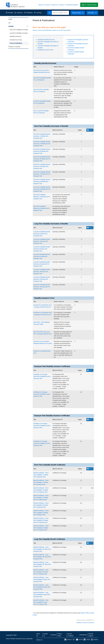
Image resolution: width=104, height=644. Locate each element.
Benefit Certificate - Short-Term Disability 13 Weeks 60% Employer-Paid (41, 482)
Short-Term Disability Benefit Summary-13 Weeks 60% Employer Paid (42, 166)
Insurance (19, 13)
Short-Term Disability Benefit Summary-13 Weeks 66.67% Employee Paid (42, 144)
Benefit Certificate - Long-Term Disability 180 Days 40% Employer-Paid (42, 549)
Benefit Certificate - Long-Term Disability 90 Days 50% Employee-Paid (42, 587)
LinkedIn (87, 640)
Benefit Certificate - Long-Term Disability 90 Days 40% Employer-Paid (42, 579)
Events (47, 5)
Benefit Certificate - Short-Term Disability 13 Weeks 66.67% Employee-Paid (41, 490)
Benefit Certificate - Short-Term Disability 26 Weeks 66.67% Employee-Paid (41, 520)
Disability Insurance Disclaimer (85, 623)
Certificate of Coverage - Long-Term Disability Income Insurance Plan (42, 394)
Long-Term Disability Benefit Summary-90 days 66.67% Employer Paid (42, 264)
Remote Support (91, 635)
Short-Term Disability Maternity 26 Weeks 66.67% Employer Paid (42, 208)
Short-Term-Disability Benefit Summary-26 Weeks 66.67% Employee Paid (42, 159)
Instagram (95, 640)
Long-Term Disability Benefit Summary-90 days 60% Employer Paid (42, 256)
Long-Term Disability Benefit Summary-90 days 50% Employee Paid (42, 234)
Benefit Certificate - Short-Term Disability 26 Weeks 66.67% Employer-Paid (41, 528)
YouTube (79, 640)
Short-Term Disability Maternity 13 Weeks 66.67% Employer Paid (42, 197)
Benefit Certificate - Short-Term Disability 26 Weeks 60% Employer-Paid (41, 513)
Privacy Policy (60, 635)
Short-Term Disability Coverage (19, 30)
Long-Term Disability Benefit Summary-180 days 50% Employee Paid (42, 241)
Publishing (28, 13)
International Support (72, 5)
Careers (62, 5)
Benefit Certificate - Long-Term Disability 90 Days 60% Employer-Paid (42, 595)
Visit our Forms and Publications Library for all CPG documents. (52, 30)
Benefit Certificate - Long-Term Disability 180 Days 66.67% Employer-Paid (41, 572)
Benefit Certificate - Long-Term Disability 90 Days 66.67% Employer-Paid (41, 602)
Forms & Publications (16, 43)
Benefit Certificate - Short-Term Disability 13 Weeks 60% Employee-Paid (41, 475)
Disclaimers (83, 635)
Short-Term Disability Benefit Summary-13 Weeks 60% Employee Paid (42, 136)
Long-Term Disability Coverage (19, 33)
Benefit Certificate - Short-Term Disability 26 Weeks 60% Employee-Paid (41, 505)
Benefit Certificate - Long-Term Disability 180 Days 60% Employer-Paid (42, 564)
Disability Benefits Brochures (46, 40)
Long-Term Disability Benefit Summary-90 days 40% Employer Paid (42, 249)
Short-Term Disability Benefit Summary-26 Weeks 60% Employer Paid (42, 182)
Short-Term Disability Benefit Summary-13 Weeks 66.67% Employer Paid (42, 174)
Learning (38, 13)
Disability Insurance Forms (45, 50)
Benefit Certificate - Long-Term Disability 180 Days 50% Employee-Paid (42, 557)
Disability (11, 26)
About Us (41, 5)
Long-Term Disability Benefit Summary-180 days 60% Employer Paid (42, 279)
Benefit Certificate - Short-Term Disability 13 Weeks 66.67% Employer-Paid (41, 497)
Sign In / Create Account (89, 5)
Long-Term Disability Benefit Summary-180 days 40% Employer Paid (42, 272)
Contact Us (54, 5)
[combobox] (60, 13)
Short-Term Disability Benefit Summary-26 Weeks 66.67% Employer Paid (42, 189)
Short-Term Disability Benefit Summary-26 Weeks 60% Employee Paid (42, 151)
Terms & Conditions (70, 635)
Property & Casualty (14, 47)
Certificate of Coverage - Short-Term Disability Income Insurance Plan (42, 376)
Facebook (68, 640)
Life (9, 23)
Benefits (9, 13)
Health (10, 19)
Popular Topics (78, 13)
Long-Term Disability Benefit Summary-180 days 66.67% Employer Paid (42, 287)
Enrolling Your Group (16, 40)
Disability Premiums (15, 36)
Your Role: (92, 13)
